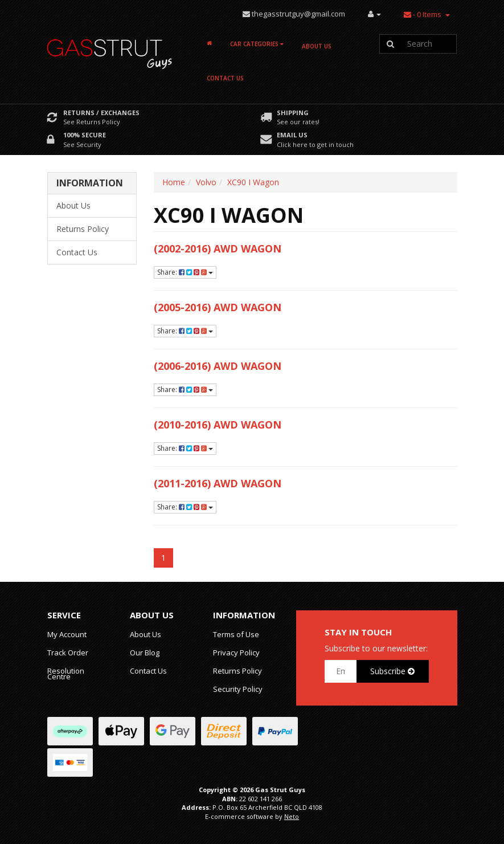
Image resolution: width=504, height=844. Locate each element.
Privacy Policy (236, 653)
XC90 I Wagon (253, 182)
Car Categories (257, 44)
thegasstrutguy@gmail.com (298, 14)
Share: (185, 272)
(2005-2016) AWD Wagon (218, 307)
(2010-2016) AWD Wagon (218, 425)
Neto (292, 816)
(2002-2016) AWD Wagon (218, 248)
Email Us (292, 135)
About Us (317, 46)
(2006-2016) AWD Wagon (218, 366)
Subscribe (392, 671)
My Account (67, 634)
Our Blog (145, 653)
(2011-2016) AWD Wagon (218, 483)
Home (174, 182)
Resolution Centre (66, 674)
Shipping (293, 113)
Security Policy (238, 689)
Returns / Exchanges (101, 113)
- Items (423, 14)
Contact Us (225, 78)
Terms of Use (236, 634)
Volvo (206, 182)
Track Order (68, 653)
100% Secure (85, 135)
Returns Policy (83, 229)
